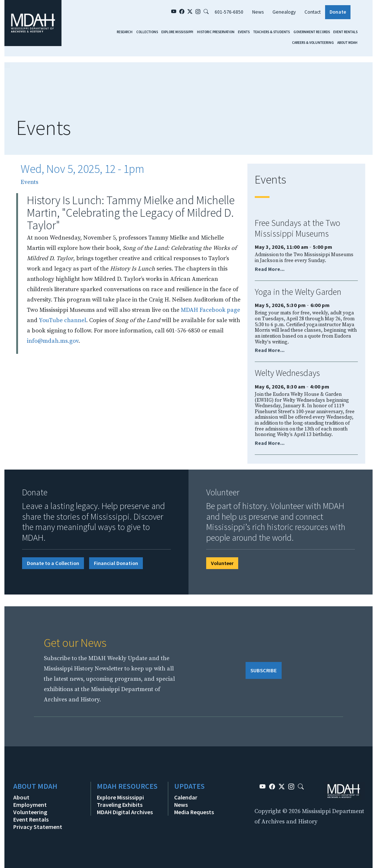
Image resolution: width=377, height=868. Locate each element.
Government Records (312, 32)
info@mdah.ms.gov (53, 341)
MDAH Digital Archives (125, 812)
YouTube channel (63, 320)
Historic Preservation (216, 32)
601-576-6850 (229, 12)
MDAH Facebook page (210, 310)
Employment (30, 805)
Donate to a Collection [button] (53, 563)
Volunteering (30, 812)
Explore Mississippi (177, 32)
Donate (338, 12)
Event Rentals (345, 32)
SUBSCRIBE (264, 670)
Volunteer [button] (222, 563)
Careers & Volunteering (313, 43)
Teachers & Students (272, 32)
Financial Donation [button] (116, 563)
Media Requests (194, 812)
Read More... (270, 269)
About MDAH (347, 43)
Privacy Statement (38, 827)
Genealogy (284, 12)
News (258, 12)
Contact (313, 12)
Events (244, 32)
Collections (147, 32)
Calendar (186, 797)
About (21, 797)
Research (125, 32)
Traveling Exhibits (120, 805)
